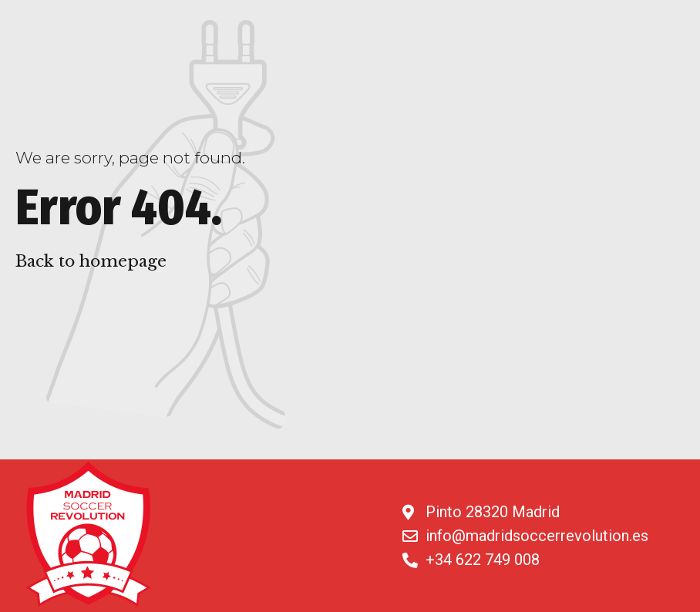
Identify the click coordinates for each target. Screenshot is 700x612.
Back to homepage (91, 261)
